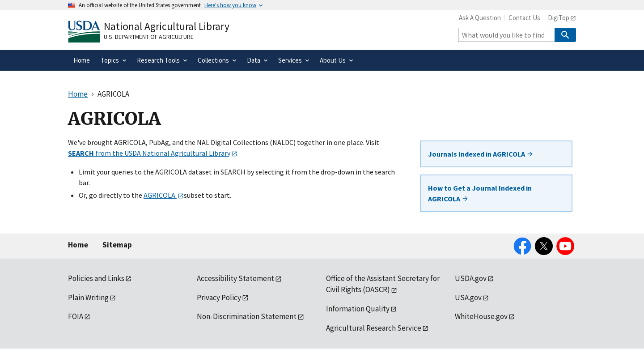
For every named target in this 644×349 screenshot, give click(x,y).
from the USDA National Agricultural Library (149, 153)
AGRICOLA (160, 195)
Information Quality (358, 309)
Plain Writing (88, 298)
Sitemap (117, 245)
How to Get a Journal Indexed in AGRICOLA (480, 193)
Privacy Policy (219, 298)
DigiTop (559, 18)
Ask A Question (480, 18)
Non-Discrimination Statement (247, 316)
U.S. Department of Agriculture (149, 37)
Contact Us (524, 18)
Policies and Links (96, 278)
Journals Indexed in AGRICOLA (481, 154)
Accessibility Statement (235, 278)
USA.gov (468, 298)
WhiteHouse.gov (481, 316)
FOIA (76, 316)
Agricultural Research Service (374, 328)
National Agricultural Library (167, 26)
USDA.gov (471, 278)
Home (78, 245)
